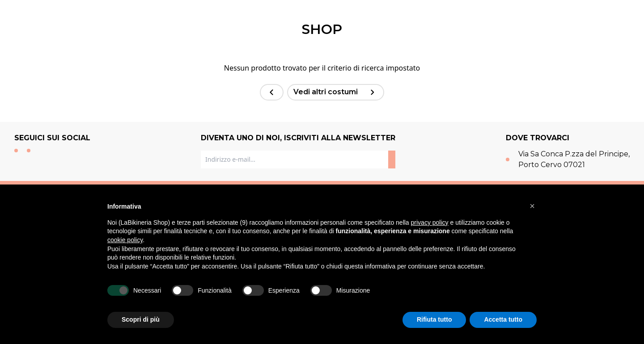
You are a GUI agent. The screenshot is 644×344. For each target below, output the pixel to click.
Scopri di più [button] (141, 319)
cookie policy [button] (125, 240)
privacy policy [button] (430, 222)
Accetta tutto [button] (503, 319)
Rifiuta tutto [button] (434, 319)
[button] (532, 206)
